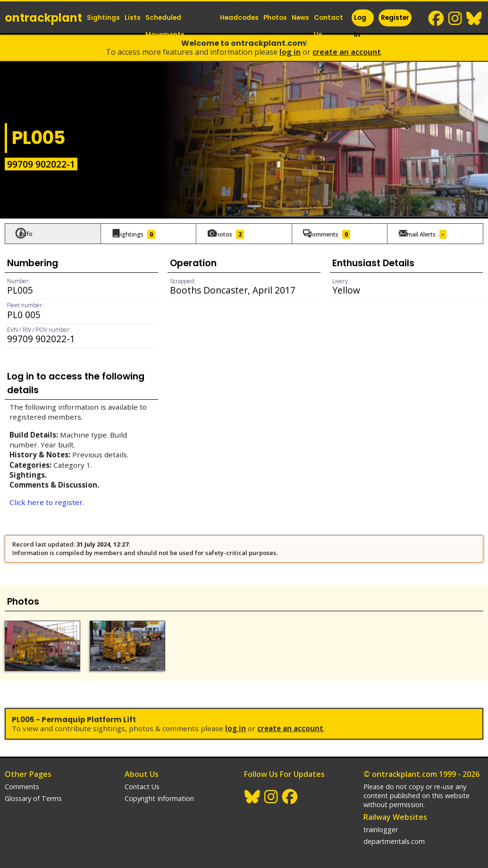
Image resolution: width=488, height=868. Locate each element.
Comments (22, 783)
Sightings (103, 18)
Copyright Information (159, 795)
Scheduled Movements (165, 26)
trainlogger (381, 826)
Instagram (455, 18)
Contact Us (328, 26)
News (300, 18)
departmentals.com (394, 838)
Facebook (437, 18)
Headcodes (239, 18)
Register (395, 18)
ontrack (43, 18)
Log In (360, 26)
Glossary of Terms (33, 795)
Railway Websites (395, 814)
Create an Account (347, 52)
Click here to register (46, 502)
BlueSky (474, 18)
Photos (275, 18)
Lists (133, 18)
